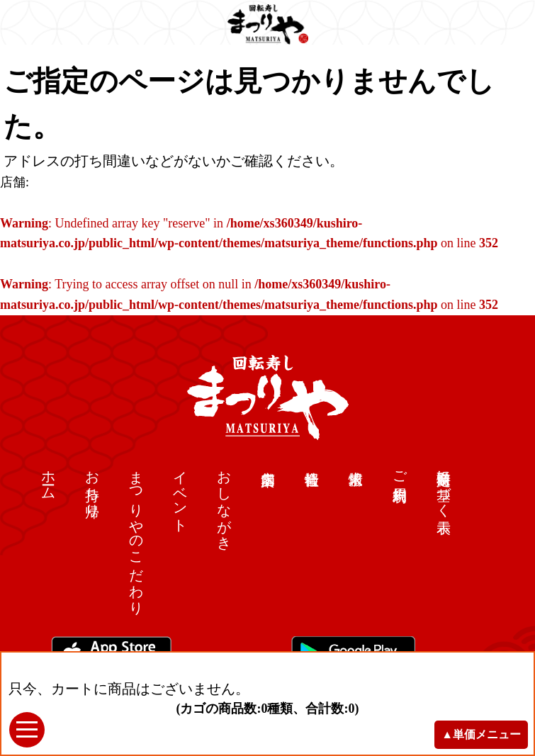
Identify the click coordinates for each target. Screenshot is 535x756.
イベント (181, 493)
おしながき (225, 502)
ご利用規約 (400, 469)
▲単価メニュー (481, 734)
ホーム (49, 478)
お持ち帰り (93, 486)
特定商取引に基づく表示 (444, 486)
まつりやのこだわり (137, 535)
